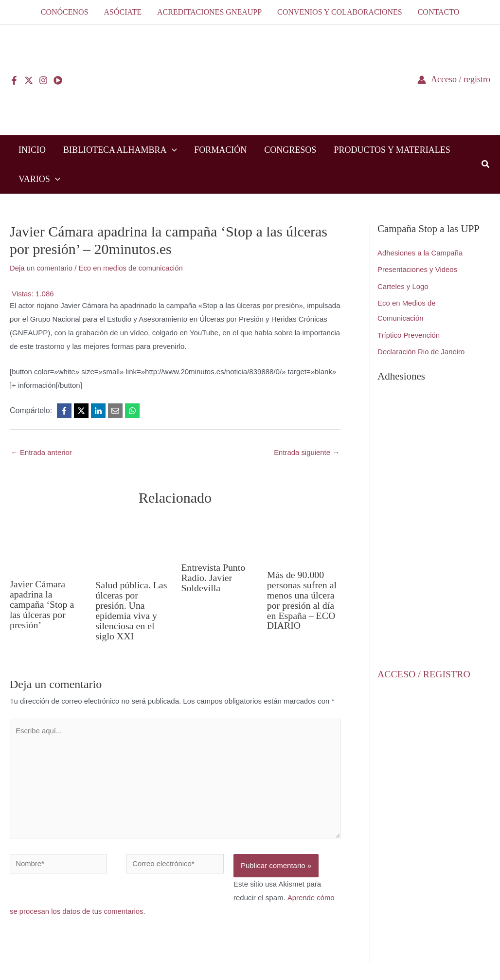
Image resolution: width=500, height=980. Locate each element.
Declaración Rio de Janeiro (421, 350)
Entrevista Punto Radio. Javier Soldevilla (214, 577)
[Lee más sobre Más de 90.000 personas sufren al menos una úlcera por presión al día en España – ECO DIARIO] (304, 538)
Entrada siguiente (306, 452)
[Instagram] (43, 80)
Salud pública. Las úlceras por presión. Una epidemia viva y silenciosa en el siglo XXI (131, 609)
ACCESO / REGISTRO (424, 671)
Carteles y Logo (403, 285)
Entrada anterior (42, 452)
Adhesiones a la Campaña (420, 253)
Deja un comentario (41, 268)
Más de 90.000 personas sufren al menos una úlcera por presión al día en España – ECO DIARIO (302, 599)
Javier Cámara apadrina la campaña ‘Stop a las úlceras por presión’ (42, 603)
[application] (172, 150)
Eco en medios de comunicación (132, 268)
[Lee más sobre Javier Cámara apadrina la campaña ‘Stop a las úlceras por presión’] (46, 543)
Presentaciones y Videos (418, 269)
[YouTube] (58, 80)
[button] (486, 165)
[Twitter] (29, 80)
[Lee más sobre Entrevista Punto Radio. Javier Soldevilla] (218, 535)
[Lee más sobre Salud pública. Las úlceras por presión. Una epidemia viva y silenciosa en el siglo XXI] (132, 544)
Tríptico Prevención (409, 333)
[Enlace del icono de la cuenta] (454, 80)
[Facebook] (14, 80)
